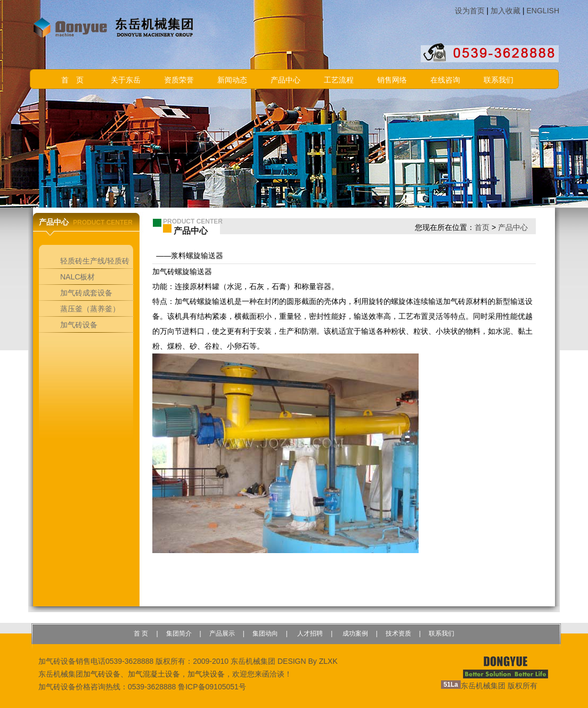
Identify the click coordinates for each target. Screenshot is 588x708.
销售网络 (392, 80)
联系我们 (499, 80)
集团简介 (179, 633)
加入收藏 (505, 11)
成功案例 (354, 633)
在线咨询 (445, 80)
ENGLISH (543, 11)
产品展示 (222, 633)
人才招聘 (309, 633)
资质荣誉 (179, 80)
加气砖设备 (102, 674)
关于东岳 (126, 80)
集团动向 (265, 633)
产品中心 (285, 80)
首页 (482, 227)
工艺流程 (339, 80)
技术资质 (398, 633)
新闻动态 (232, 80)
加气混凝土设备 (154, 674)
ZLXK (328, 661)
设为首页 (470, 11)
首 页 (72, 80)
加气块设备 (206, 674)
